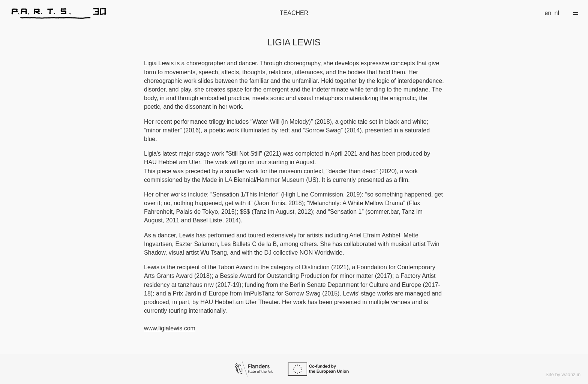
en (548, 13)
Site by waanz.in (563, 374)
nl (557, 13)
